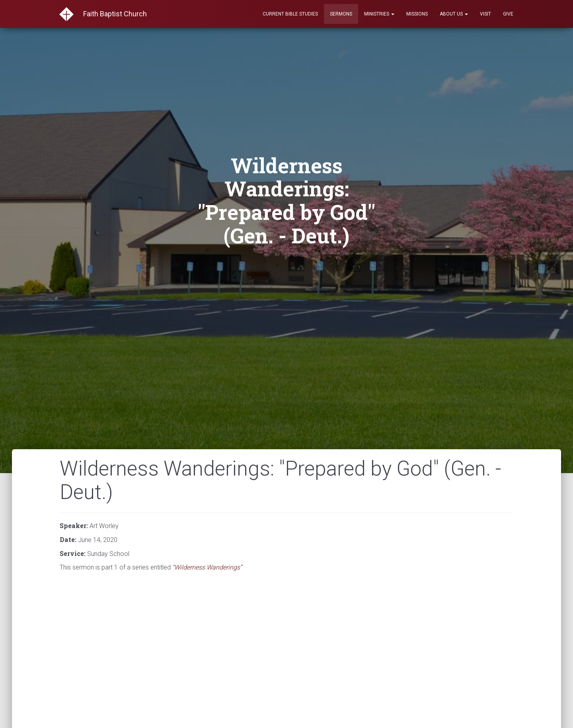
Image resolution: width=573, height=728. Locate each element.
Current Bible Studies (290, 14)
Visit (485, 14)
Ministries (379, 14)
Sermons (341, 14)
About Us (454, 14)
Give (508, 14)
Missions (417, 14)
